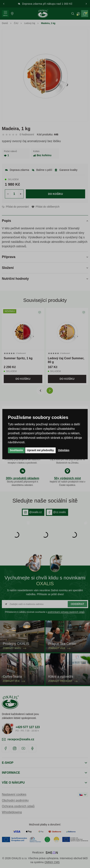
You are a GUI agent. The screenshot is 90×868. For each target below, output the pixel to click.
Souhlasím (16, 450)
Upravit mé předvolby (41, 450)
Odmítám (64, 450)
